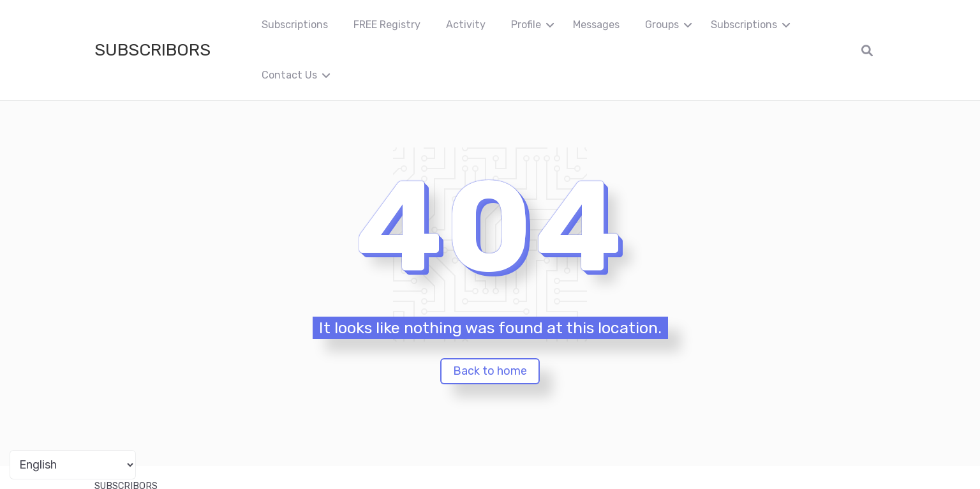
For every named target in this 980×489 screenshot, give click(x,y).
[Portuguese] (73, 465)
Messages (596, 25)
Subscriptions (295, 25)
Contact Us (289, 75)
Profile (526, 25)
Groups (662, 25)
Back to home (490, 371)
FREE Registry (387, 25)
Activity (466, 25)
